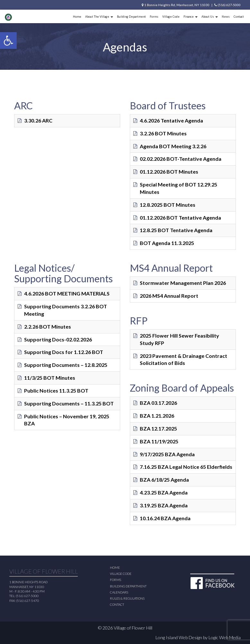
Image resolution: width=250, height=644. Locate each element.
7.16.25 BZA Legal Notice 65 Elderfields (186, 467)
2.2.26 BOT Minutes (48, 327)
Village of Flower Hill (133, 628)
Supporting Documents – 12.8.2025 (66, 365)
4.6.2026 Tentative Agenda (171, 120)
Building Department (131, 17)
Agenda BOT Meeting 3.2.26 (173, 146)
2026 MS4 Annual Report (169, 296)
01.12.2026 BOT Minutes (169, 172)
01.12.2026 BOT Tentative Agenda (180, 218)
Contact (239, 17)
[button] (8, 41)
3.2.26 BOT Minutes (163, 133)
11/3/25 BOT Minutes (50, 378)
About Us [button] (210, 17)
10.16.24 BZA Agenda (165, 518)
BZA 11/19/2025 (159, 441)
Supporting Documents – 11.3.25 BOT (69, 403)
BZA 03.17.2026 (158, 403)
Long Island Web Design (179, 637)
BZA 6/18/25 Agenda (164, 480)
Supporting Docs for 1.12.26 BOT (64, 352)
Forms (154, 17)
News (226, 17)
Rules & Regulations (127, 598)
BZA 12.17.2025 (158, 428)
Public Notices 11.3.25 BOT (56, 390)
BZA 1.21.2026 (157, 416)
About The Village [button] (99, 17)
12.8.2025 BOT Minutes (168, 205)
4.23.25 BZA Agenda (164, 492)
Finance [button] (191, 17)
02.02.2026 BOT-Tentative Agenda (181, 159)
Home (77, 17)
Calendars (119, 592)
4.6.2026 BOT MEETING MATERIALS (67, 293)
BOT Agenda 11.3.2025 (167, 243)
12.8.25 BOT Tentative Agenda (176, 230)
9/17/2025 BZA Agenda (167, 454)
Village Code (171, 17)
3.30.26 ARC (38, 120)
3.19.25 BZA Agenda (164, 505)
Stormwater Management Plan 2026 (183, 283)
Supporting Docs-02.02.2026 (58, 339)
